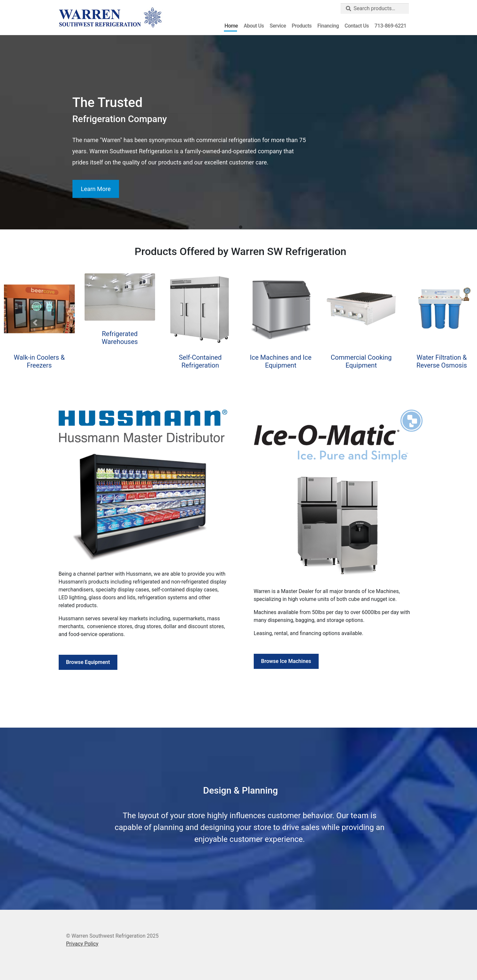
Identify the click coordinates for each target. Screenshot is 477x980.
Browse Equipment (88, 662)
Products (302, 26)
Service (278, 26)
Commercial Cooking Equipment (361, 361)
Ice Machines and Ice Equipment (281, 361)
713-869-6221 (390, 26)
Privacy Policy (82, 944)
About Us (254, 26)
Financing (328, 26)
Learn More (96, 189)
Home (231, 26)
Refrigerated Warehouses (120, 338)
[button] (241, 227)
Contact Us (357, 26)
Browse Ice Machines (286, 661)
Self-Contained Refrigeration (200, 361)
